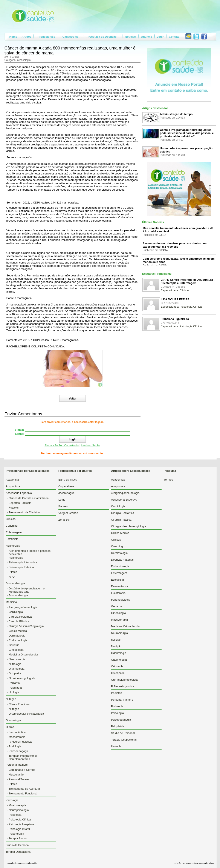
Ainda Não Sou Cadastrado (61, 445)
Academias (13, 480)
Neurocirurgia (17, 659)
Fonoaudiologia (18, 595)
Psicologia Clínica (20, 819)
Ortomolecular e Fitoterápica (26, 714)
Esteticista (12, 539)
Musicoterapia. (18, 805)
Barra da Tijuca (68, 480)
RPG (12, 577)
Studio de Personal (18, 845)
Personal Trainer (19, 779)
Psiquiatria (15, 688)
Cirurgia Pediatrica (123, 513)
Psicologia (15, 815)
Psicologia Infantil (20, 829)
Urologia (14, 692)
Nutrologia (15, 664)
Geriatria (14, 645)
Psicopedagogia (19, 751)
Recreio (63, 506)
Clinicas (11, 519)
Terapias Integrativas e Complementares (23, 757)
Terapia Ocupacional (19, 852)
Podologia (15, 746)
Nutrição (14, 709)
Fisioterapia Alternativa (23, 562)
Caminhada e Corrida (22, 770)
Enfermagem (14, 532)
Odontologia (13, 720)
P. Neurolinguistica (20, 742)
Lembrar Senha (91, 445)
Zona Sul (64, 520)
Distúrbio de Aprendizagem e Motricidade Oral (27, 590)
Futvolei (14, 508)
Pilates (13, 572)
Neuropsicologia (19, 810)
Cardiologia (16, 612)
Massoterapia (17, 737)
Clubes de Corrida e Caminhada (29, 498)
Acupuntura (13, 486)
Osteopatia (118, 673)
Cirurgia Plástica (19, 621)
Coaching (12, 526)
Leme (62, 500)
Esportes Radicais (20, 503)
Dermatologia (17, 636)
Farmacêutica (17, 732)
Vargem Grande (68, 513)
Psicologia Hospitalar (22, 824)
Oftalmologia (17, 669)
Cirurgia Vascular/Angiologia (26, 626)
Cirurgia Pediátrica (20, 617)
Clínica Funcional (20, 704)
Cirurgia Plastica (121, 520)
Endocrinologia (18, 640)
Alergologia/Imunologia (23, 607)
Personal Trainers (122, 700)
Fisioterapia (16, 558)
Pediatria (14, 683)
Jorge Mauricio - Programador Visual (199, 863)
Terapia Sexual (18, 838)
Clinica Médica (18, 631)
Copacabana (66, 486)
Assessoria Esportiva (124, 500)
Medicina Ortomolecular (24, 654)
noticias (116, 640)
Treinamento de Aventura (24, 789)
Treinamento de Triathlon (24, 512)
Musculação (16, 775)
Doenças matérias (122, 560)
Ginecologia (16, 650)
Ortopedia (15, 673)
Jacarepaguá (66, 493)
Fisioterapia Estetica (21, 567)
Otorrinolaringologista (22, 678)
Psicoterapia (17, 834)
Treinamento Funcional (23, 793)
